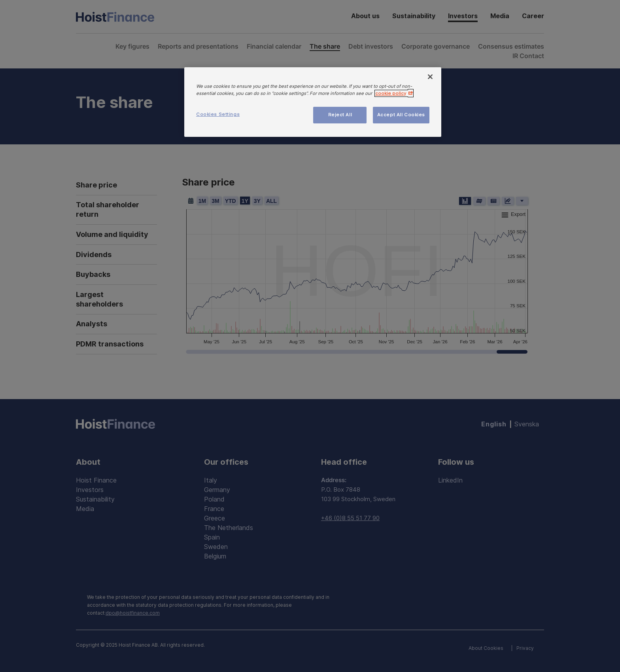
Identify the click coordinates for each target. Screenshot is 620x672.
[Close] (430, 77)
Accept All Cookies (401, 115)
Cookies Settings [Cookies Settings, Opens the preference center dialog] (218, 114)
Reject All (340, 115)
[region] (313, 102)
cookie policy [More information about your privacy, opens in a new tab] (391, 93)
